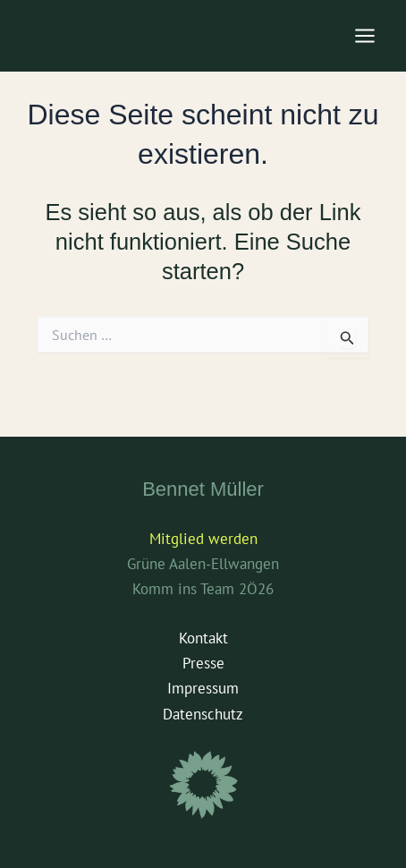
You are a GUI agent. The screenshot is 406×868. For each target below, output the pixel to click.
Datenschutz (203, 714)
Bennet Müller (203, 489)
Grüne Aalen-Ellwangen (203, 564)
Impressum (203, 688)
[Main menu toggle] (366, 36)
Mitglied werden (203, 539)
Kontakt (203, 638)
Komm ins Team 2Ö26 (203, 589)
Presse (203, 663)
